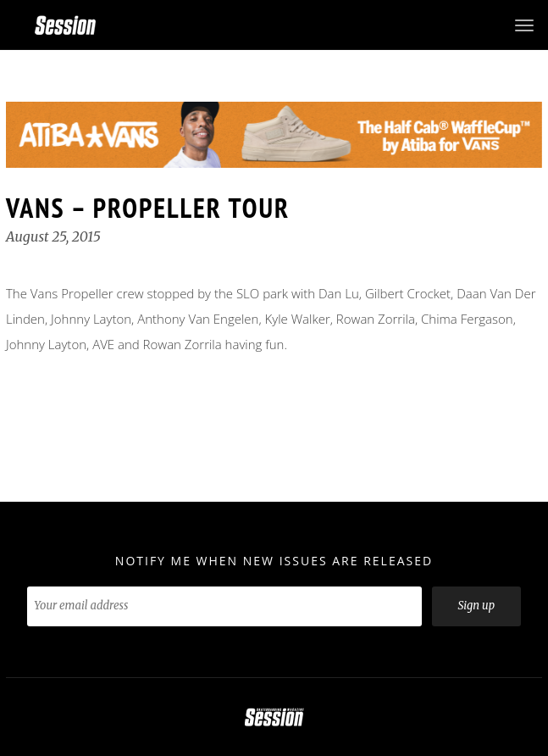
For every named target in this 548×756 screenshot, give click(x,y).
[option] (274, 135)
